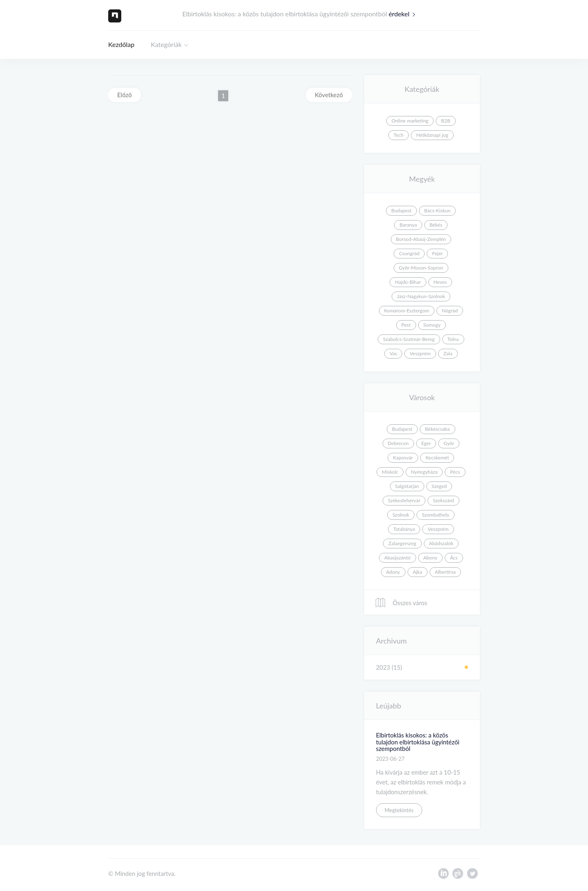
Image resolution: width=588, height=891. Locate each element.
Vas (393, 353)
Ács (454, 558)
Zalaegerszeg (402, 543)
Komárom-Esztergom (407, 311)
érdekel (404, 14)
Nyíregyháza (424, 472)
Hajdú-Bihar (408, 282)
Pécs (455, 472)
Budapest (401, 210)
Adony (393, 572)
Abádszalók (441, 543)
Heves (440, 282)
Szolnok (401, 515)
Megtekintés (399, 810)
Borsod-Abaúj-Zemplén (421, 239)
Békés (436, 225)
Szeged (439, 486)
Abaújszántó (398, 558)
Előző (125, 95)
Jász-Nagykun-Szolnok (421, 296)
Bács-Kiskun (438, 210)
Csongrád (409, 253)
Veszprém (420, 353)
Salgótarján (407, 486)
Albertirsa (445, 572)
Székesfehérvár (404, 500)
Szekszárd (443, 500)
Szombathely (435, 515)
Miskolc (390, 472)
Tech (399, 135)
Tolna (453, 339)
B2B (445, 121)
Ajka (418, 572)
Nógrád (450, 311)
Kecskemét (437, 458)
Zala (448, 353)
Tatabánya (404, 529)
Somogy (432, 325)
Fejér (437, 253)
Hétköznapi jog (432, 135)
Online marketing (410, 121)
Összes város (401, 603)
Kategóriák (166, 44)
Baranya (408, 225)
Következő (329, 95)
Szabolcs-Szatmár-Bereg (409, 339)
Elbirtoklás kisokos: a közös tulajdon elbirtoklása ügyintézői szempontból (418, 742)
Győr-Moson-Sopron (421, 268)
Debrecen (398, 443)
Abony (430, 558)
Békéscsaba (438, 429)
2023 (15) (389, 667)
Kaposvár (403, 458)
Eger (426, 443)
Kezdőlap (121, 44)
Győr (449, 443)
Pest (406, 325)
